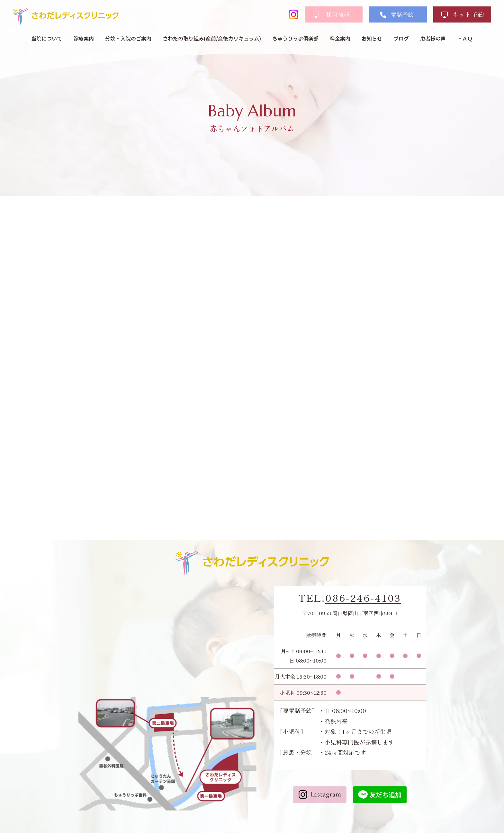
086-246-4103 (363, 598)
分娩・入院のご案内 (128, 38)
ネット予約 (468, 14)
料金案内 (340, 38)
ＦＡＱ (465, 38)
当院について (47, 38)
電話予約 (402, 14)
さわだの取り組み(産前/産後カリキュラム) (212, 38)
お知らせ (372, 38)
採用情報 (338, 14)
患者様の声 (433, 38)
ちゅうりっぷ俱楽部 (295, 38)
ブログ (401, 38)
